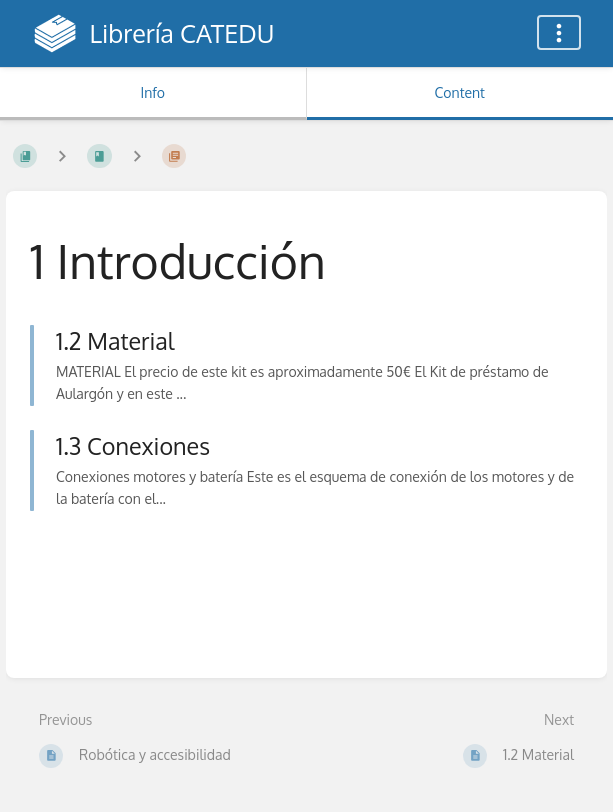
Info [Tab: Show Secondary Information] (152, 92)
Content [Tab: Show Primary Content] (460, 92)
